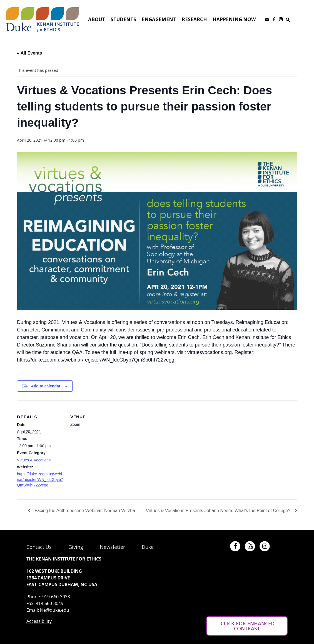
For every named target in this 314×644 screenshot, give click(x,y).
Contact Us (39, 547)
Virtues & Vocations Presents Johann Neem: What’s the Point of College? (219, 511)
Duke (148, 547)
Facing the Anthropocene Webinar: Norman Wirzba (84, 511)
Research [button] (194, 19)
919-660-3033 (56, 597)
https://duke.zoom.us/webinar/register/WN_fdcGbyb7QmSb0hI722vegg (40, 480)
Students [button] (123, 19)
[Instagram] (281, 19)
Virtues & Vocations (34, 460)
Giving (76, 547)
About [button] (97, 19)
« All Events (29, 53)
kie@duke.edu (55, 610)
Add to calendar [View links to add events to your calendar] (46, 386)
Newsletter (112, 547)
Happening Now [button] (234, 19)
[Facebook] (274, 19)
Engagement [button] (159, 19)
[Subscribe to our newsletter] (267, 19)
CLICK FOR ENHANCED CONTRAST (247, 626)
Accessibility (39, 621)
